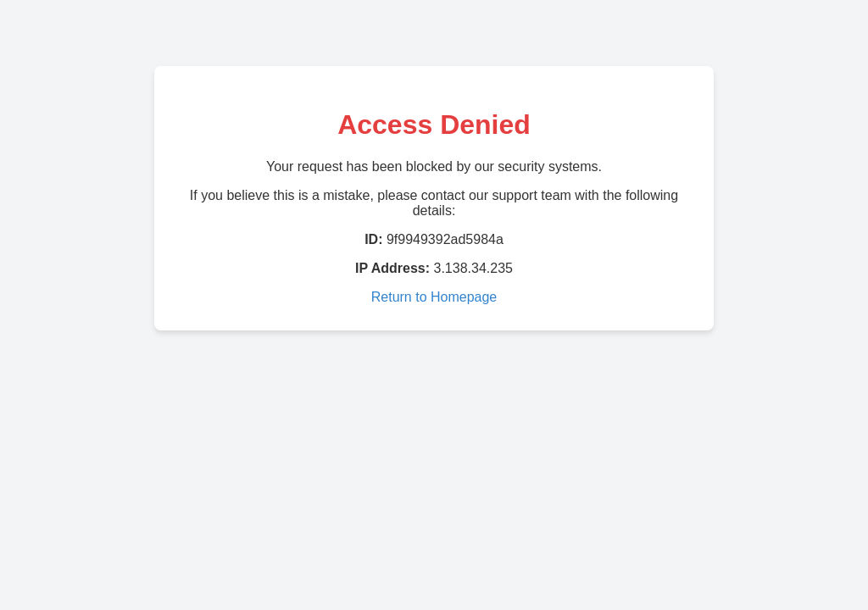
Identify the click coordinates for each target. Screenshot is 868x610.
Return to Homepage (434, 297)
